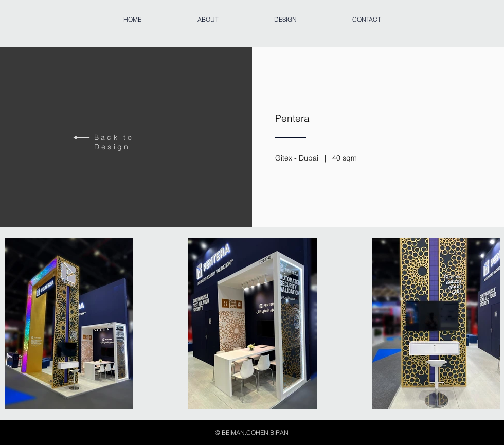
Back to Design (114, 142)
